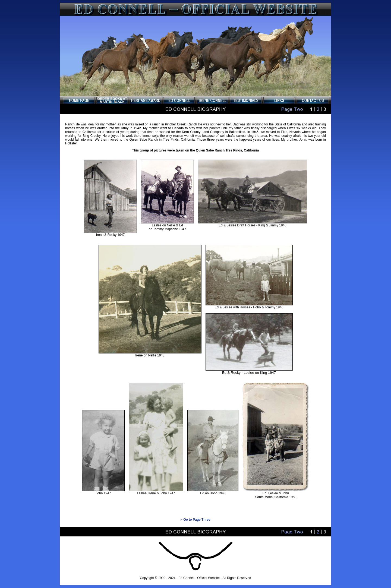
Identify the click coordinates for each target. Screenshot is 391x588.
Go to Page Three (195, 520)
